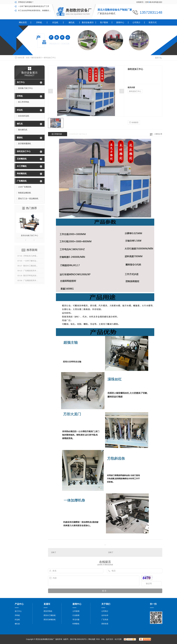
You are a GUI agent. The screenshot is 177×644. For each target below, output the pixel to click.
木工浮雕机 (22, 166)
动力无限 (118, 639)
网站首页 (23, 22)
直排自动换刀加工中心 (29, 235)
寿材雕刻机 (22, 174)
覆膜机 (20, 138)
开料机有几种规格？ (26, 2)
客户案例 (104, 22)
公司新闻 (76, 611)
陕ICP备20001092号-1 (79, 639)
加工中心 (21, 82)
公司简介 (136, 22)
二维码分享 (158, 134)
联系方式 (153, 22)
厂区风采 (105, 620)
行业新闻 (76, 615)
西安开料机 (48, 611)
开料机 (39, 22)
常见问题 (76, 620)
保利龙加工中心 (50, 58)
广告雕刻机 (22, 181)
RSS (98, 639)
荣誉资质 (105, 624)
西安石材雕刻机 (50, 620)
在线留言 (140, 2)
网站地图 (92, 639)
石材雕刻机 (22, 159)
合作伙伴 (105, 615)
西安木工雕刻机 (50, 615)
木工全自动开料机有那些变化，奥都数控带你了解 (35, 10)
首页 (28, 58)
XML (103, 639)
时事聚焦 (76, 624)
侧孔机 (72, 22)
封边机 (55, 22)
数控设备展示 (88, 22)
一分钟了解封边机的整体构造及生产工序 (34, 6)
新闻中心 (120, 22)
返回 (158, 58)
